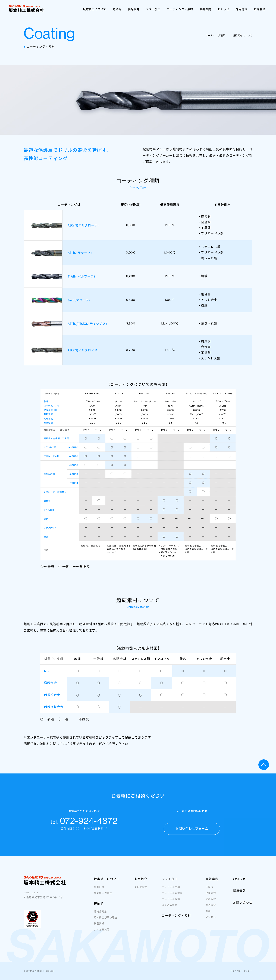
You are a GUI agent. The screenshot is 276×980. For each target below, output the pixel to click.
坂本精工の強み (103, 896)
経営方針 (211, 902)
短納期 (117, 9)
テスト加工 (153, 9)
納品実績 (99, 927)
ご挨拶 (209, 890)
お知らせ (223, 9)
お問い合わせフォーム (192, 832)
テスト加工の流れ (172, 896)
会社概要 (211, 908)
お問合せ (260, 9)
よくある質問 (102, 933)
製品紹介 (134, 9)
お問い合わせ (243, 906)
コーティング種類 (215, 35)
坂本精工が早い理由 (106, 921)
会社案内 (205, 9)
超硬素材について (243, 35)
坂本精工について (95, 9)
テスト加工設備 (171, 902)
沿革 (208, 914)
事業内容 (99, 890)
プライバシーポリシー (241, 971)
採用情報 (241, 9)
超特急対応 (100, 915)
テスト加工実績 (171, 890)
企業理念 (211, 896)
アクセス (211, 920)
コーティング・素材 (180, 9)
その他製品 (141, 890)
